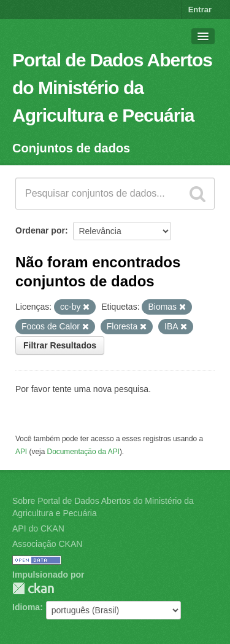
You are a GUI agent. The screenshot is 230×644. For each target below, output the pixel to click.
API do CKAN (38, 528)
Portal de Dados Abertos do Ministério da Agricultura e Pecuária (112, 88)
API (21, 452)
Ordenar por (40, 230)
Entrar (200, 10)
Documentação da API (83, 452)
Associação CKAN (47, 544)
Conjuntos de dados (71, 148)
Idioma (26, 607)
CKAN (33, 588)
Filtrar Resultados (60, 345)
